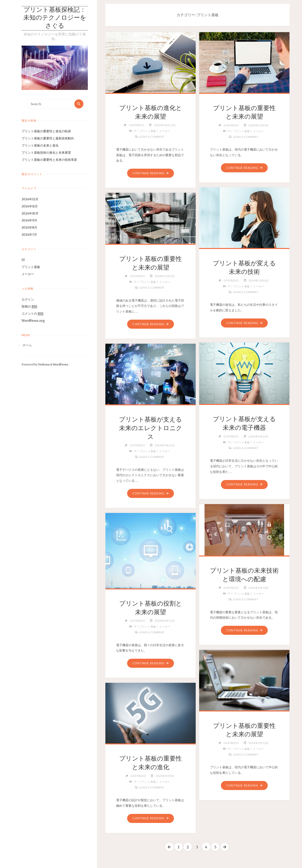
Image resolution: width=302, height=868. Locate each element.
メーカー (28, 274)
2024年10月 (30, 214)
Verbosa (44, 365)
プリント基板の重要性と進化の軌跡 (46, 131)
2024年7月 (29, 235)
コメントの (32, 314)
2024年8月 (29, 228)
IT (23, 260)
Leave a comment (152, 137)
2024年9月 (29, 220)
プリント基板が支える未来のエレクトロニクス (151, 428)
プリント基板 (31, 267)
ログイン (28, 300)
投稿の (29, 307)
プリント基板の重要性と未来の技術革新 (49, 160)
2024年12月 (30, 199)
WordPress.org (33, 321)
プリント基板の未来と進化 (40, 146)
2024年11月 (30, 206)
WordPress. (61, 365)
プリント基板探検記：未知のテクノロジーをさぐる (55, 18)
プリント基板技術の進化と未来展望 (46, 153)
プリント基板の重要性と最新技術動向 (48, 138)
